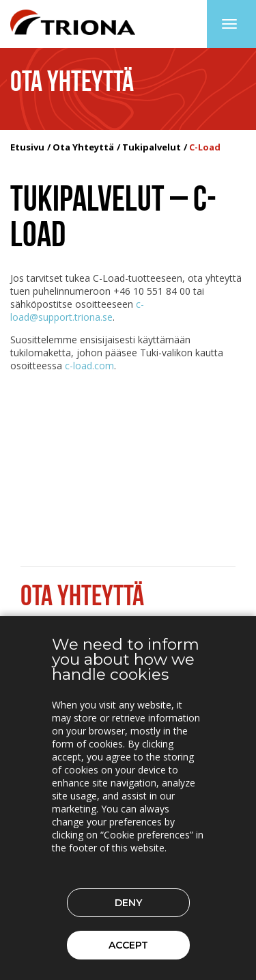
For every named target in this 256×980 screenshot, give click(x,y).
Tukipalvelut (152, 147)
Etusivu (27, 147)
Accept (128, 945)
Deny (128, 903)
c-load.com (89, 366)
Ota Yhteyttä (83, 147)
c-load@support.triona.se (77, 310)
